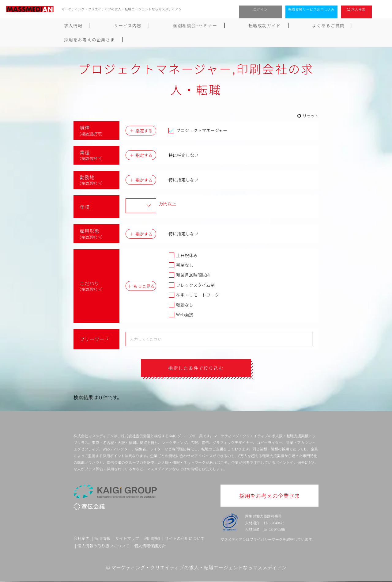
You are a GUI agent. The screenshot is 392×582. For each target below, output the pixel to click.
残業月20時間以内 (189, 275)
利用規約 (152, 539)
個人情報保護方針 (150, 546)
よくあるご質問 (259, 25)
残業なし (181, 265)
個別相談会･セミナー (158, 25)
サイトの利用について (185, 539)
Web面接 (181, 314)
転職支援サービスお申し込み (311, 9)
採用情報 (102, 539)
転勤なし (181, 305)
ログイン (260, 9)
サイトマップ (127, 539)
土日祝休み (183, 255)
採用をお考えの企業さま (316, 25)
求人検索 (358, 9)
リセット (311, 116)
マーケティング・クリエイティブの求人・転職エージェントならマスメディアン (199, 568)
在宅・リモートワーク (194, 295)
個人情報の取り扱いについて (103, 546)
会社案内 (81, 539)
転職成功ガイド (212, 25)
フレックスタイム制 (192, 285)
